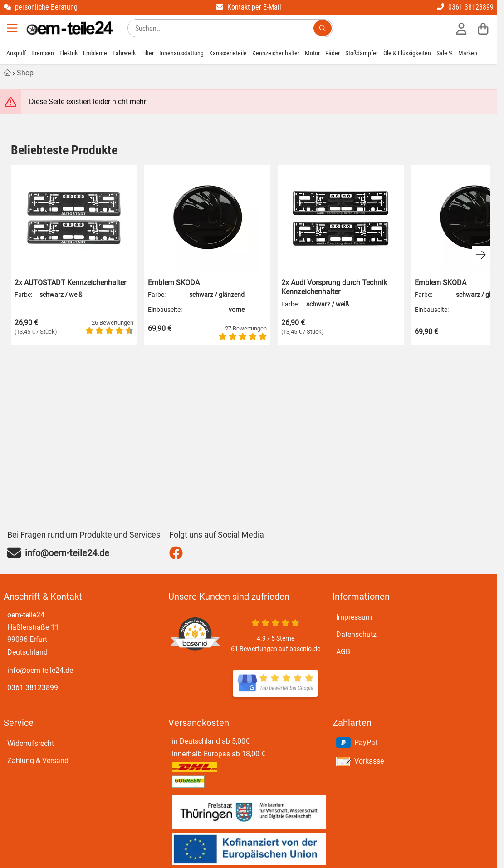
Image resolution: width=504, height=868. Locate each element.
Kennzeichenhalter (276, 53)
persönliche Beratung (41, 7)
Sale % (445, 53)
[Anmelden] (461, 28)
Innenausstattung (181, 53)
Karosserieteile (228, 53)
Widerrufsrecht (31, 743)
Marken (468, 53)
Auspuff (16, 53)
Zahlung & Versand (38, 761)
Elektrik (69, 53)
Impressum (354, 617)
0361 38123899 (465, 7)
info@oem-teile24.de (40, 670)
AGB (343, 652)
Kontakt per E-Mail (249, 7)
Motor (312, 53)
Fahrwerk (124, 53)
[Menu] (13, 28)
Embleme (95, 53)
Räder (333, 53)
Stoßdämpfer (362, 53)
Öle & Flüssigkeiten (407, 53)
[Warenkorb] (483, 28)
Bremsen (43, 53)
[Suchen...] (323, 28)
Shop (25, 73)
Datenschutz (356, 634)
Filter (147, 53)
